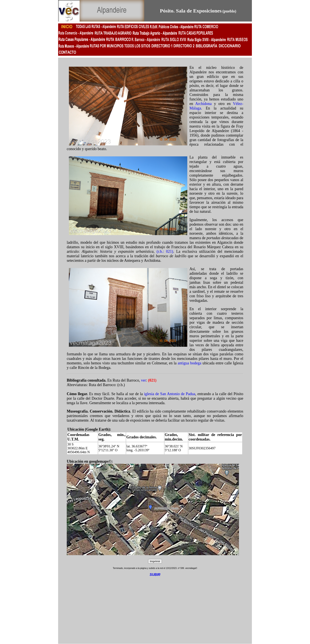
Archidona (203, 104)
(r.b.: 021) (165, 251)
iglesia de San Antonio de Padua (170, 394)
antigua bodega (189, 363)
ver (143, 380)
